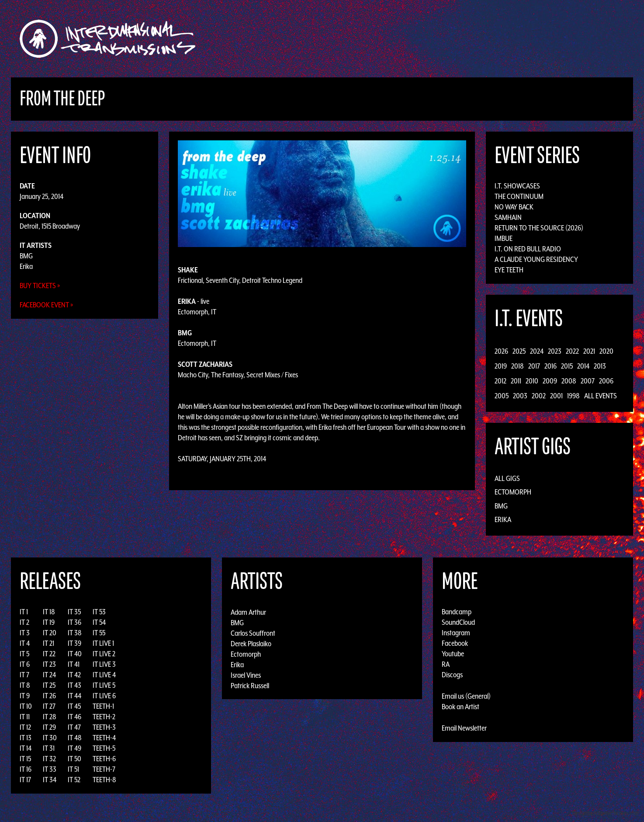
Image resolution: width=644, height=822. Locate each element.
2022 (572, 351)
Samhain (508, 217)
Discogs (452, 675)
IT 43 (74, 685)
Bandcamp (457, 612)
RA (446, 664)
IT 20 (50, 633)
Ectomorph (513, 492)
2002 (539, 396)
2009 (550, 381)
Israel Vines (246, 675)
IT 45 (74, 706)
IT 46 (74, 717)
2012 (500, 381)
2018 (518, 366)
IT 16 (26, 769)
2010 (532, 381)
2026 (501, 351)
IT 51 (73, 769)
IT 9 (25, 696)
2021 (589, 351)
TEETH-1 (103, 706)
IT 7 (24, 675)
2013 (600, 366)
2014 (583, 366)
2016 (551, 366)
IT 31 (49, 748)
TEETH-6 (104, 759)
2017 (534, 366)
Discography (352, 39)
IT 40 (75, 654)
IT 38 (75, 633)
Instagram (456, 633)
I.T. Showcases (517, 186)
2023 (555, 351)
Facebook (455, 643)
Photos (481, 39)
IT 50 (74, 759)
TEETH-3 (104, 727)
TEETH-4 (104, 738)
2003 (520, 396)
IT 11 (25, 717)
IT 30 (50, 738)
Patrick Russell (250, 685)
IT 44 (74, 696)
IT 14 (26, 748)
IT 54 (99, 622)
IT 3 (25, 633)
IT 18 (49, 612)
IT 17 (25, 780)
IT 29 (49, 727)
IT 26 (49, 696)
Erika (26, 266)
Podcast (514, 39)
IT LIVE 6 (104, 696)
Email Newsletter (464, 728)
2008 (569, 381)
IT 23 (49, 664)
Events (425, 39)
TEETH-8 (104, 780)
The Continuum (519, 196)
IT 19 (49, 622)
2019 (501, 366)
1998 (573, 396)
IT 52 (74, 780)
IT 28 (50, 717)
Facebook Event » (47, 305)
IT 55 (99, 633)
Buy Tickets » (40, 286)
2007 (588, 381)
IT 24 (49, 675)
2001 (556, 396)
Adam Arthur (248, 612)
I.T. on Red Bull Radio (528, 249)
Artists (393, 39)
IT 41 (74, 664)
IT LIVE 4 (104, 675)
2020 (606, 351)
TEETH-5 (104, 748)
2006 (606, 381)
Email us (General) (466, 696)
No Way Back (514, 207)
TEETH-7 (104, 769)
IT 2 (24, 622)
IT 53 (99, 612)
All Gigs (507, 478)
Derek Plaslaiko (251, 643)
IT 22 (49, 654)
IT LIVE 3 (104, 664)
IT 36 (74, 622)
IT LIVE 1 (103, 643)
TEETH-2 (104, 717)
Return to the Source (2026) (539, 228)
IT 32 (49, 759)
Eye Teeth (509, 270)
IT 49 (74, 748)
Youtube (453, 654)
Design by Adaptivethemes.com (606, 813)
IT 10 (26, 706)
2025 (519, 351)
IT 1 (24, 612)
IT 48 (75, 738)
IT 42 (74, 675)
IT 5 (24, 654)
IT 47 (74, 727)
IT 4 (25, 643)
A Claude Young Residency (536, 259)
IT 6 (25, 664)
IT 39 (74, 643)
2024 (537, 351)
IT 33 (50, 769)
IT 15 (25, 759)
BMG (26, 256)
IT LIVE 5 (104, 685)
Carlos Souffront (253, 633)
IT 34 (50, 780)
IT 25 (49, 685)
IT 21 (48, 643)
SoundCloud (458, 622)
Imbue (504, 238)
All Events (601, 396)
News (453, 39)
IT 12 (25, 727)
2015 (567, 366)
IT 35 (74, 612)
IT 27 (49, 706)
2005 (502, 396)
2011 (516, 381)
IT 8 (25, 685)
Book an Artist (460, 707)
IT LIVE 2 (104, 654)
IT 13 (26, 738)
